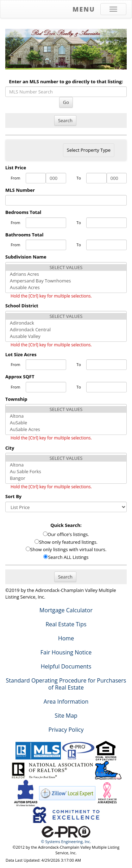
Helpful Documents (66, 666)
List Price (16, 168)
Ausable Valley (66, 336)
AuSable (66, 423)
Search (65, 120)
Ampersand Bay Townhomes (66, 281)
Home (66, 638)
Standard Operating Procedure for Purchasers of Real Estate (66, 684)
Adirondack (66, 323)
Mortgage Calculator (66, 610)
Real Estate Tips (66, 624)
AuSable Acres (66, 429)
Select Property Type (89, 152)
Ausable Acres (66, 288)
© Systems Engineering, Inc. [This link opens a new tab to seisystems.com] (66, 841)
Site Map (66, 716)
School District (22, 306)
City (10, 448)
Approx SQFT (20, 377)
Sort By (13, 496)
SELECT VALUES (66, 267)
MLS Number (20, 190)
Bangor (66, 478)
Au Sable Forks (66, 472)
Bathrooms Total (24, 235)
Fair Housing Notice (66, 652)
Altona (66, 416)
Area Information (66, 701)
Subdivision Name (26, 257)
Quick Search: (66, 525)
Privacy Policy (66, 730)
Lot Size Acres (21, 354)
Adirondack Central (66, 330)
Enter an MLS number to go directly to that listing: (66, 81)
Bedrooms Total (23, 212)
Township (16, 399)
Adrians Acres (66, 274)
